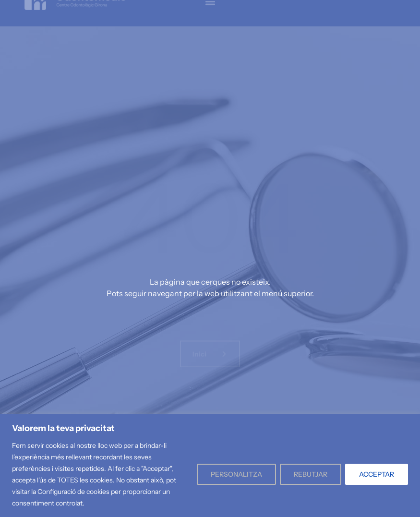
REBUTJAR (311, 474)
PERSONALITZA (236, 474)
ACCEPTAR (377, 474)
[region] (210, 465)
